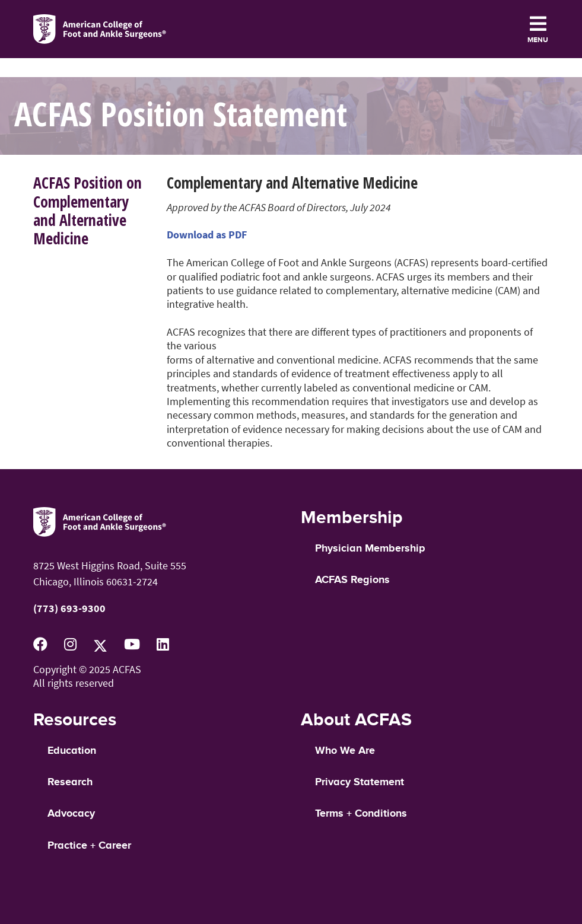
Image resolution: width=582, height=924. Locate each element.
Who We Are (345, 751)
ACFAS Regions (352, 580)
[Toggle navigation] (538, 29)
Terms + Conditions (361, 814)
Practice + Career (89, 846)
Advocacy (71, 814)
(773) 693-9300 (69, 608)
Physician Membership (370, 549)
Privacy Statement (360, 782)
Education (72, 751)
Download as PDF (207, 235)
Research (70, 782)
